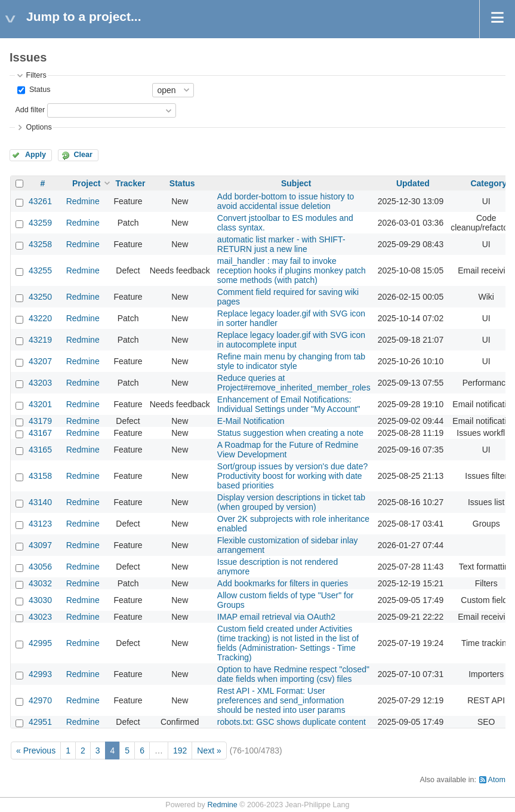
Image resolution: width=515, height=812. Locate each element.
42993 (40, 674)
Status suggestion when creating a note (290, 433)
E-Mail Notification (251, 421)
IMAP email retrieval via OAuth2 (276, 617)
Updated (413, 183)
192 (180, 751)
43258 (40, 244)
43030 (40, 600)
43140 (40, 502)
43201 (40, 404)
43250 (40, 297)
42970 (40, 700)
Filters (36, 75)
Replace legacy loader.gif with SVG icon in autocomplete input (291, 340)
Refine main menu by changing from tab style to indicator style (291, 361)
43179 (40, 421)
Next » (209, 751)
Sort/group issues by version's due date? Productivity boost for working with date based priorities (293, 476)
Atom (497, 780)
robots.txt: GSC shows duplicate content (292, 722)
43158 (40, 476)
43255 (40, 270)
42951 (40, 722)
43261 (40, 201)
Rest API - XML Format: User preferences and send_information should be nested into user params (281, 700)
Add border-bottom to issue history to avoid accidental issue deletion (286, 201)
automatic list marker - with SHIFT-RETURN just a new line (281, 244)
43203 (40, 383)
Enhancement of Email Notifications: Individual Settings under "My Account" (289, 404)
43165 (40, 450)
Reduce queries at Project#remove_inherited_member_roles (294, 383)
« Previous (36, 751)
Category (488, 183)
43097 (40, 545)
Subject (296, 183)
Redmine (83, 201)
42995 (40, 643)
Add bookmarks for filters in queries (283, 583)
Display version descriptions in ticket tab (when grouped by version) (291, 502)
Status (38, 90)
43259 (40, 223)
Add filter (30, 110)
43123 (40, 524)
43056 (40, 567)
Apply (36, 155)
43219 (40, 340)
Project (86, 183)
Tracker (131, 183)
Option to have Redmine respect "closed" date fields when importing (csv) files (293, 674)
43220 (40, 318)
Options (38, 127)
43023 (40, 617)
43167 (40, 433)
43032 (40, 583)
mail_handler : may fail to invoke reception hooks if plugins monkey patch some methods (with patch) (292, 270)
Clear (83, 155)
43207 (40, 361)
